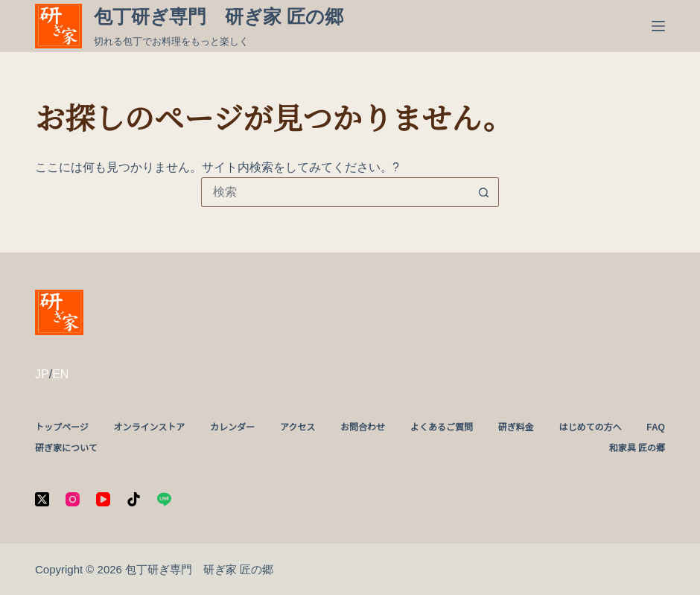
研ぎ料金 (516, 427)
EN (60, 374)
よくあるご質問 (442, 427)
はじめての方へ (590, 427)
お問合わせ (363, 427)
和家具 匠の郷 (637, 448)
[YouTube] (103, 499)
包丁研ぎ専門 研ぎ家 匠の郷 (219, 16)
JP (42, 374)
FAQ (656, 427)
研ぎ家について (66, 448)
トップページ (62, 427)
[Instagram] (73, 499)
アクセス (297, 427)
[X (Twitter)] (42, 499)
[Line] (164, 499)
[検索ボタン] (484, 192)
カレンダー (232, 427)
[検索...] (335, 192)
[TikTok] (134, 499)
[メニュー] (658, 26)
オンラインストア (150, 427)
